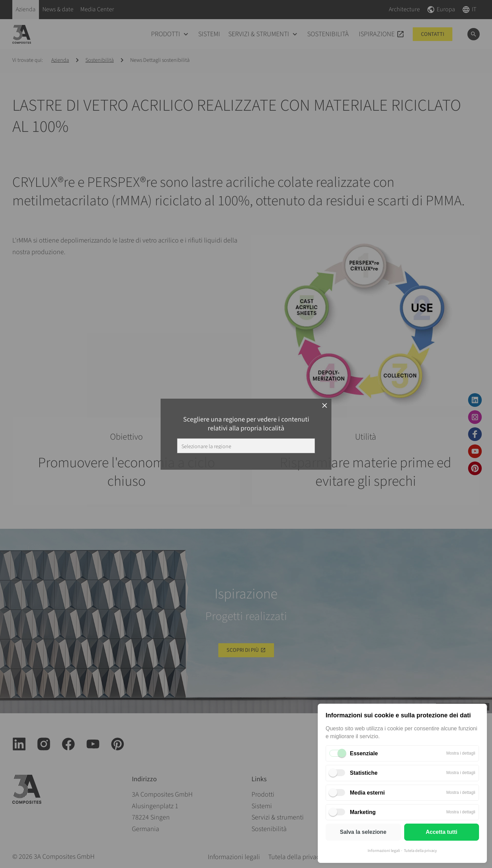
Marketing (363, 812)
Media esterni (367, 793)
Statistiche (364, 773)
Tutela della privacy (420, 851)
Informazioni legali (384, 851)
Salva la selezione (363, 832)
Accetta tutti (441, 832)
